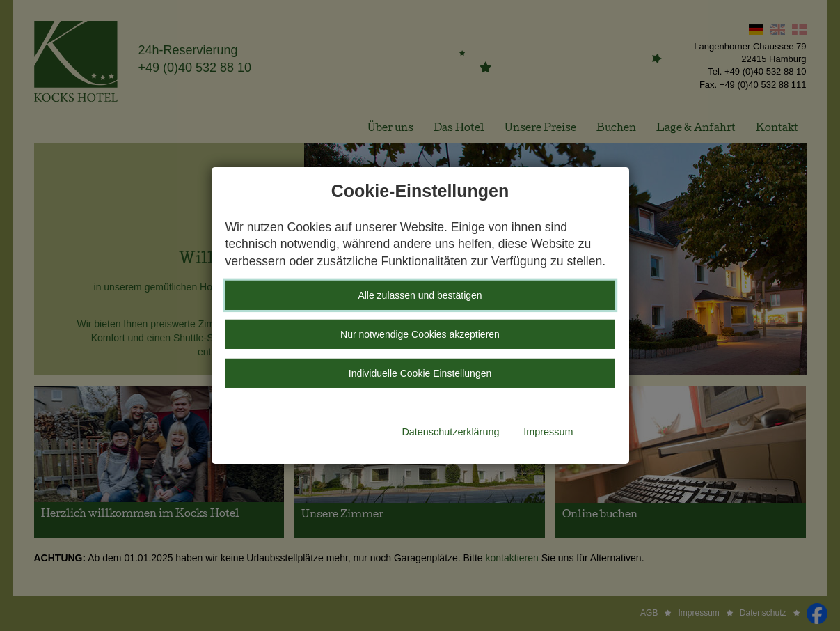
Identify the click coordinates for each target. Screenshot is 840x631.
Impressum (548, 432)
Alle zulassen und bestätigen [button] (420, 295)
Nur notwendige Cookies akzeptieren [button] (420, 334)
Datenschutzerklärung (450, 432)
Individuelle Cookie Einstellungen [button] (420, 373)
